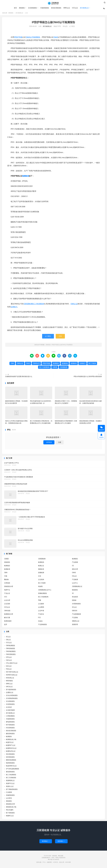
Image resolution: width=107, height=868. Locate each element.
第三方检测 (92, 364)
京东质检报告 (32, 8)
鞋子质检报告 (10, 813)
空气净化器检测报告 (13, 769)
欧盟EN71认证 (11, 746)
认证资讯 (9, 799)
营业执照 (75, 597)
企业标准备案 (10, 711)
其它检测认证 (84, 8)
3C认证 (74, 608)
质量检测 (41, 573)
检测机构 (65, 364)
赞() (72, 27)
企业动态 (9, 708)
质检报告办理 (9, 587)
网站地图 (61, 856)
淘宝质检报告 (10, 755)
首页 (15, 8)
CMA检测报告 (11, 646)
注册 (60, 443)
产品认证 (7, 594)
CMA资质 (7, 611)
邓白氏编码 (10, 810)
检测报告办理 (9, 615)
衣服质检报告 (10, 796)
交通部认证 (10, 693)
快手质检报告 (10, 725)
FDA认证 (9, 670)
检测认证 (41, 566)
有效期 (40, 587)
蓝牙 (6, 625)
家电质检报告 (10, 722)
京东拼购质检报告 (12, 699)
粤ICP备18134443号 (54, 860)
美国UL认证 (10, 787)
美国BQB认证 (10, 781)
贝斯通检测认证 (77, 587)
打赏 (60, 337)
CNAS (56, 38)
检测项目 (7, 566)
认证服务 (41, 604)
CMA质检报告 (11, 649)
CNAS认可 (30, 38)
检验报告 (75, 591)
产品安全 (41, 615)
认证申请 (41, 611)
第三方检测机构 (38, 304)
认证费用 (41, 608)
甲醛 (40, 601)
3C (73, 594)
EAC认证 (9, 667)
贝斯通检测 (28, 304)
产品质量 (75, 563)
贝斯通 (55, 368)
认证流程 (7, 604)
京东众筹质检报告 (12, 696)
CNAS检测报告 (11, 652)
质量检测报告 (43, 594)
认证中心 (75, 584)
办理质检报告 (76, 604)
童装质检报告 (10, 772)
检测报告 (37, 38)
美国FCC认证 (10, 784)
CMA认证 (74, 304)
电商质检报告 (10, 764)
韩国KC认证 (10, 816)
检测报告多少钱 (11, 740)
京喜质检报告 (10, 705)
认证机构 (41, 580)
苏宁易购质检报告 (12, 790)
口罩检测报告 (10, 717)
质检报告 (53, 3)
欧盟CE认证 (10, 743)
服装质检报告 (10, 734)
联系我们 (46, 842)
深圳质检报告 (10, 758)
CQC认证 (9, 661)
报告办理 (75, 570)
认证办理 (7, 601)
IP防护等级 (18, 38)
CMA (12, 364)
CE (73, 566)
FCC (39, 618)
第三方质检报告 (11, 778)
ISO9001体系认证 (12, 675)
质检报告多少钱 (11, 808)
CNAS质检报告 (11, 655)
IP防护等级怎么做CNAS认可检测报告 (54, 23)
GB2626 (75, 611)
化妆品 (40, 622)
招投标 (74, 601)
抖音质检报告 (10, 728)
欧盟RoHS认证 (11, 752)
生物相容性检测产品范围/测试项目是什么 (19, 377)
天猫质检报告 (44, 8)
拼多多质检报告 (56, 8)
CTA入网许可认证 (12, 664)
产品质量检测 (76, 615)
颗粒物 (6, 580)
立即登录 (49, 443)
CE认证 (74, 577)
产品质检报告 (43, 625)
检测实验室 (8, 622)
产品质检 (75, 618)
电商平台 (7, 591)
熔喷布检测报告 (11, 761)
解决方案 (7, 618)
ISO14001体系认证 (12, 673)
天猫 (6, 577)
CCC (6, 597)
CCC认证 (75, 8)
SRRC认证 (67, 8)
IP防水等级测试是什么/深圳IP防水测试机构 (88, 377)
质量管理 (75, 625)
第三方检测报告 (11, 775)
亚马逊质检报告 (11, 690)
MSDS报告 (9, 681)
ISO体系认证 (10, 678)
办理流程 (7, 584)
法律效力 (14, 307)
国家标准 (41, 570)
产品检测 (75, 580)
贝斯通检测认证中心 (45, 591)
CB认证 (8, 640)
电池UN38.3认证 (11, 766)
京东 (40, 577)
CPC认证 (9, 658)
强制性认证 (76, 622)
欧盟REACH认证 (11, 749)
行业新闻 (9, 793)
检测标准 (26, 177)
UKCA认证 (9, 687)
